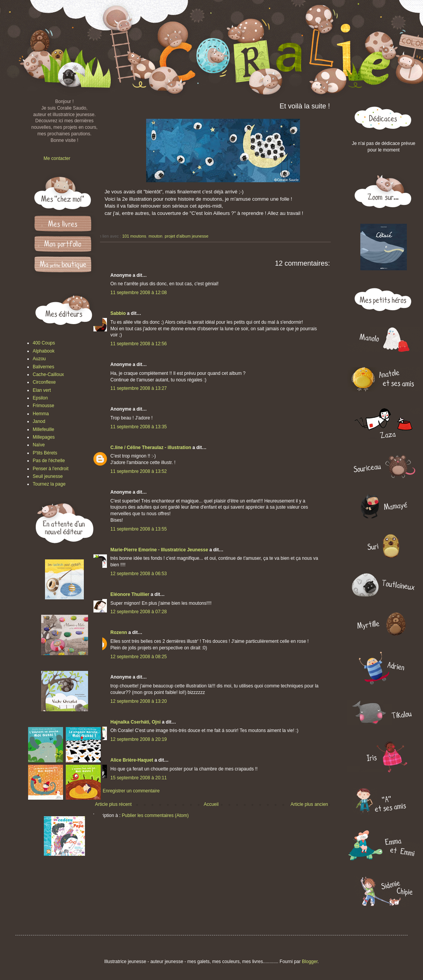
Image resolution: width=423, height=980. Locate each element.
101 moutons (134, 236)
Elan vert (42, 390)
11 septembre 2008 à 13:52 (139, 471)
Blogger (310, 962)
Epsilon (40, 398)
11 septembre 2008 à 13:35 (139, 427)
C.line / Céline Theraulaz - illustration (151, 448)
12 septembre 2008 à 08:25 (139, 657)
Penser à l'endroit (51, 469)
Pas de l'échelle (49, 461)
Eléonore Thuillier (130, 594)
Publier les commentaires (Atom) (155, 815)
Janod (39, 421)
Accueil (211, 804)
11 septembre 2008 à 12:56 (139, 344)
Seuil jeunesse (48, 476)
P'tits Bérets (45, 453)
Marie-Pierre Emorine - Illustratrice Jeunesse (159, 550)
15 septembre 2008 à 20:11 (139, 778)
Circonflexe (44, 382)
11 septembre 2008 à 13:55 (139, 529)
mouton (155, 236)
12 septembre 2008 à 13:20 (139, 701)
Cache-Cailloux (48, 374)
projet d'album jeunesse (187, 236)
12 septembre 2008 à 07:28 (139, 612)
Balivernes (43, 367)
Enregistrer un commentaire (131, 791)
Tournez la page (49, 484)
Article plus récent (113, 804)
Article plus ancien (309, 804)
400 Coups (44, 343)
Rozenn (119, 632)
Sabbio (118, 313)
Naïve (39, 445)
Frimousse (43, 406)
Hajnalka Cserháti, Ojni (136, 722)
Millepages (44, 437)
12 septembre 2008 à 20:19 (139, 739)
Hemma (41, 414)
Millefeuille (43, 429)
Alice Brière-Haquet (132, 760)
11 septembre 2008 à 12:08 (139, 293)
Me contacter (57, 158)
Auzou (39, 359)
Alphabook (44, 351)
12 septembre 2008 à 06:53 (139, 574)
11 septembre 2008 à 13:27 (139, 388)
